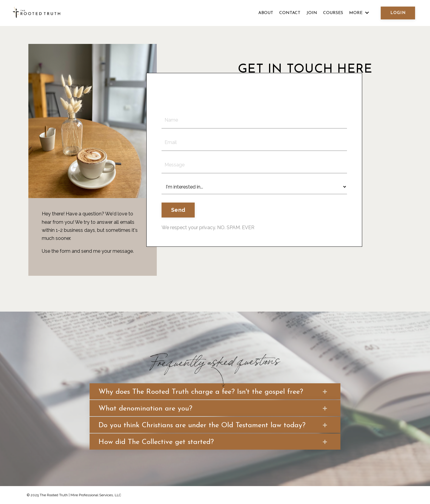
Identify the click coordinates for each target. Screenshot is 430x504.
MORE (359, 13)
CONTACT (290, 13)
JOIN (312, 13)
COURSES (333, 13)
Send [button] (178, 210)
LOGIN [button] (398, 13)
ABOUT (266, 13)
